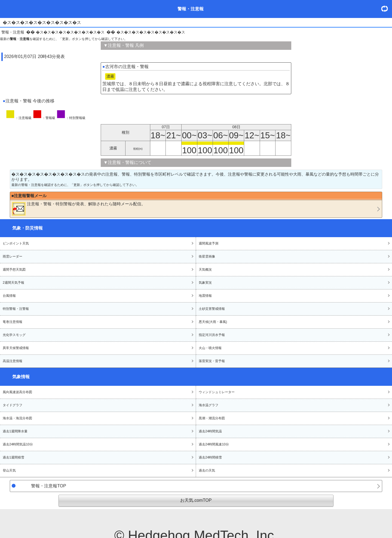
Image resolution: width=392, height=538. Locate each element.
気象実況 (205, 283)
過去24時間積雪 (210, 457)
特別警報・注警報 (16, 309)
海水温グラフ (209, 405)
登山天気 (9, 470)
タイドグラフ (13, 405)
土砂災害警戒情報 (212, 309)
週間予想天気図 (14, 270)
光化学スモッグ (14, 335)
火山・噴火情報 (210, 348)
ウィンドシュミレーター (217, 392)
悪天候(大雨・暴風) (213, 322)
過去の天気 (207, 470)
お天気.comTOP (196, 500)
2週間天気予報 (13, 283)
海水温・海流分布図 (17, 418)
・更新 (387, 9)
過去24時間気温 (210, 431)
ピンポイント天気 (16, 243)
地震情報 (205, 296)
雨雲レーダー (13, 256)
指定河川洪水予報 (212, 335)
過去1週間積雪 (13, 457)
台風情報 (9, 296)
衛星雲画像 (207, 256)
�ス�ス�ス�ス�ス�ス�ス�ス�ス (70, 32)
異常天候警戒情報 (16, 348)
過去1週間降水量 (15, 431)
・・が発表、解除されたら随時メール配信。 (79, 209)
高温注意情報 (13, 361)
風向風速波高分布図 (17, 392)
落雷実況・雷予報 (212, 361)
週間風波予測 (209, 243)
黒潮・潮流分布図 (212, 418)
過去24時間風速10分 (214, 444)
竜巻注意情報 (13, 322)
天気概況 (205, 270)
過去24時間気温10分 (18, 444)
